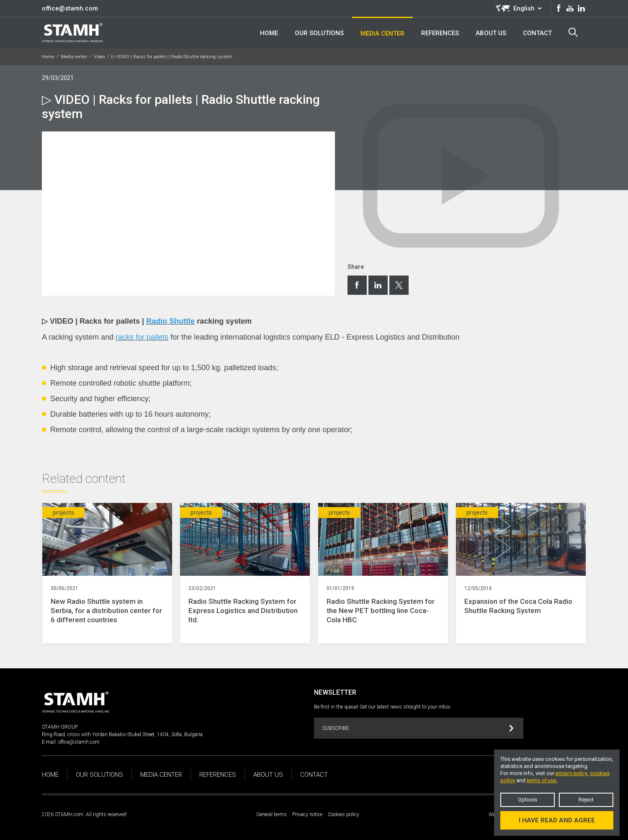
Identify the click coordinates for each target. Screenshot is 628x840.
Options (528, 800)
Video (99, 57)
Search (573, 32)
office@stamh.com (70, 8)
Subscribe (418, 728)
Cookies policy (344, 814)
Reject (586, 800)
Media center (74, 57)
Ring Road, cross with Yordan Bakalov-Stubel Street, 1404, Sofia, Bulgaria (122, 734)
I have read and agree (557, 820)
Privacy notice (307, 814)
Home (48, 57)
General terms (272, 814)
